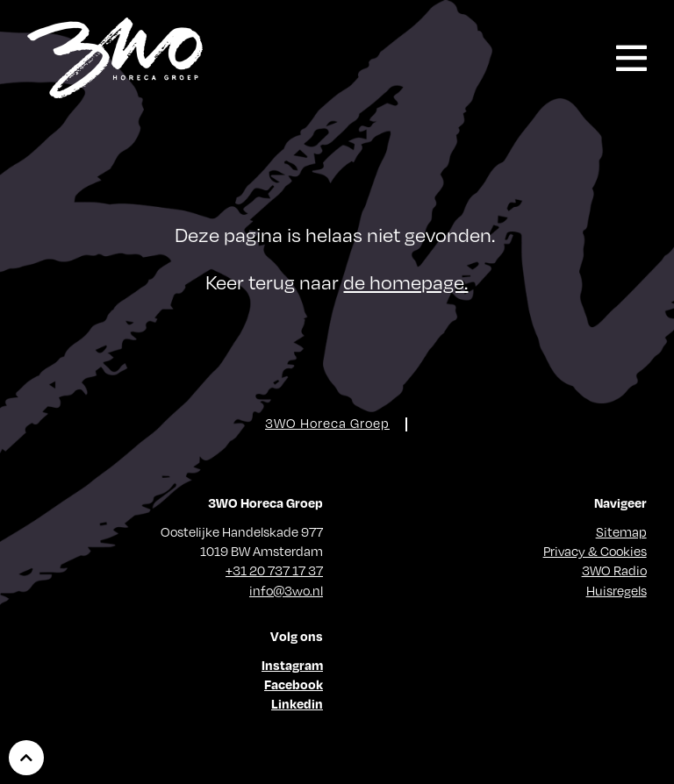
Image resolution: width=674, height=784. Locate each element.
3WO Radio (614, 570)
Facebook (294, 684)
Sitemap (621, 531)
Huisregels (617, 590)
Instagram (292, 665)
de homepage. (405, 281)
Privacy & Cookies (595, 551)
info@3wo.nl (286, 590)
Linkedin (297, 703)
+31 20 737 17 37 (274, 570)
